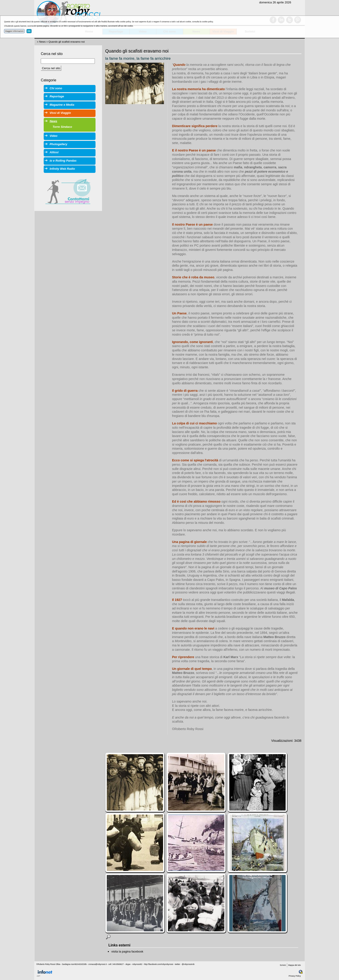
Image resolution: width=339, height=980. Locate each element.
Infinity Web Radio (62, 169)
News (42, 42)
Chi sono (56, 88)
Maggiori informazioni (14, 31)
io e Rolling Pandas (63, 161)
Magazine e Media (62, 105)
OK (29, 31)
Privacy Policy (295, 976)
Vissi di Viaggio (60, 113)
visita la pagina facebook (127, 951)
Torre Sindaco (62, 127)
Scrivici (283, 965)
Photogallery (58, 144)
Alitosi (54, 152)
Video (53, 136)
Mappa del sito (294, 965)
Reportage (57, 96)
